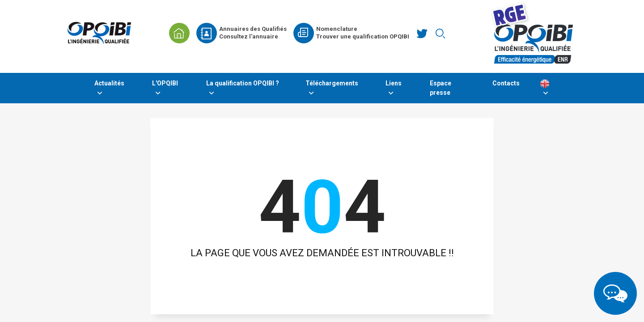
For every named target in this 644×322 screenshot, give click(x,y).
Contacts (506, 83)
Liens (394, 83)
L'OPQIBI (165, 83)
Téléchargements (332, 83)
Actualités (109, 83)
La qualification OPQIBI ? (243, 83)
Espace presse (441, 88)
